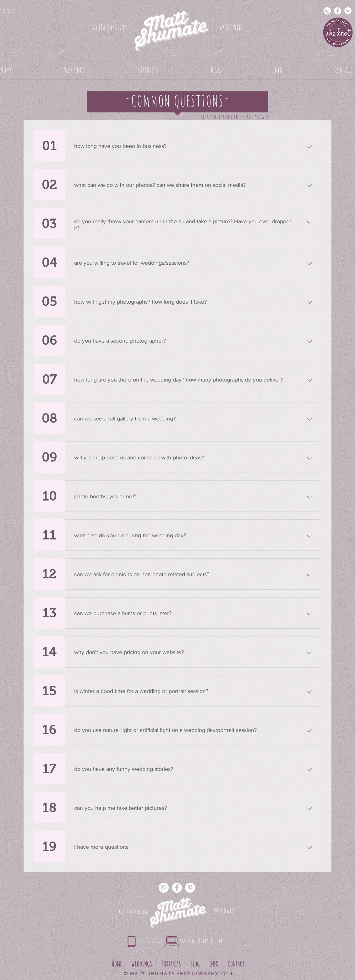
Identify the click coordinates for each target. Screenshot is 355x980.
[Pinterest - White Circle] (348, 11)
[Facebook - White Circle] (338, 11)
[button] (74, 70)
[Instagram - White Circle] (327, 11)
